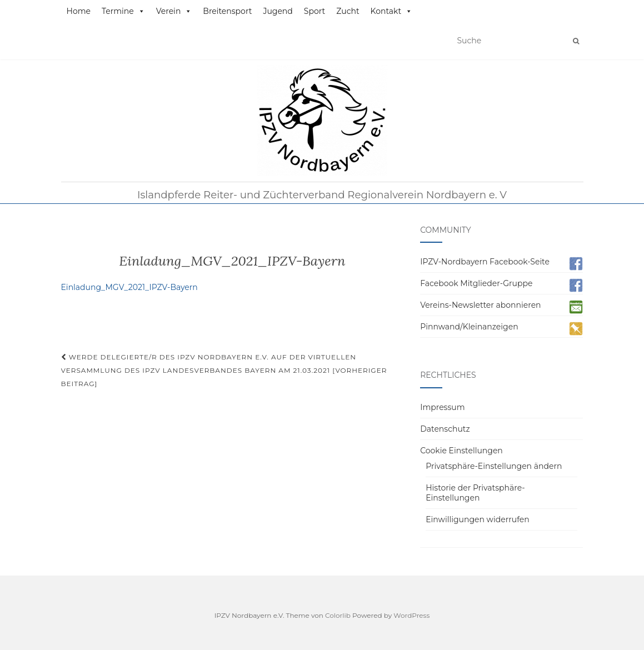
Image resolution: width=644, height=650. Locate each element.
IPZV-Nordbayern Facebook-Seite (485, 262)
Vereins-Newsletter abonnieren (480, 305)
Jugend (278, 11)
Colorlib (338, 615)
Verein (174, 11)
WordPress (411, 615)
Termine (123, 11)
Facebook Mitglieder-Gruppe (476, 283)
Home (79, 11)
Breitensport (227, 11)
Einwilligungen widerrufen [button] (478, 519)
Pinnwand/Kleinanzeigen (469, 327)
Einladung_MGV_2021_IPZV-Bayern (129, 287)
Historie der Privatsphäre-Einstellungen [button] (475, 493)
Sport (314, 11)
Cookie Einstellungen (461, 451)
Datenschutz (445, 429)
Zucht (348, 11)
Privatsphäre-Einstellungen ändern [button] (494, 466)
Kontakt (392, 11)
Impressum (442, 407)
